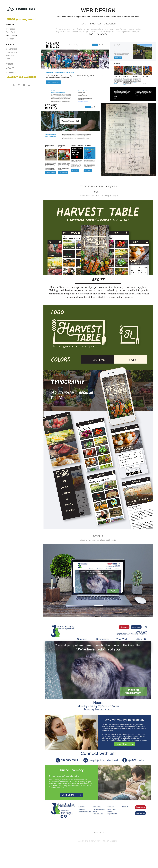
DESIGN (10, 24)
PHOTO (10, 44)
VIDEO (9, 64)
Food (8, 59)
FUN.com (10, 39)
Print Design (12, 32)
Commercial (11, 49)
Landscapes (11, 52)
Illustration (11, 29)
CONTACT (11, 72)
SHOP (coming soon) (21, 19)
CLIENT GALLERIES (21, 77)
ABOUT (10, 68)
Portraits (10, 55)
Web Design (11, 35)
